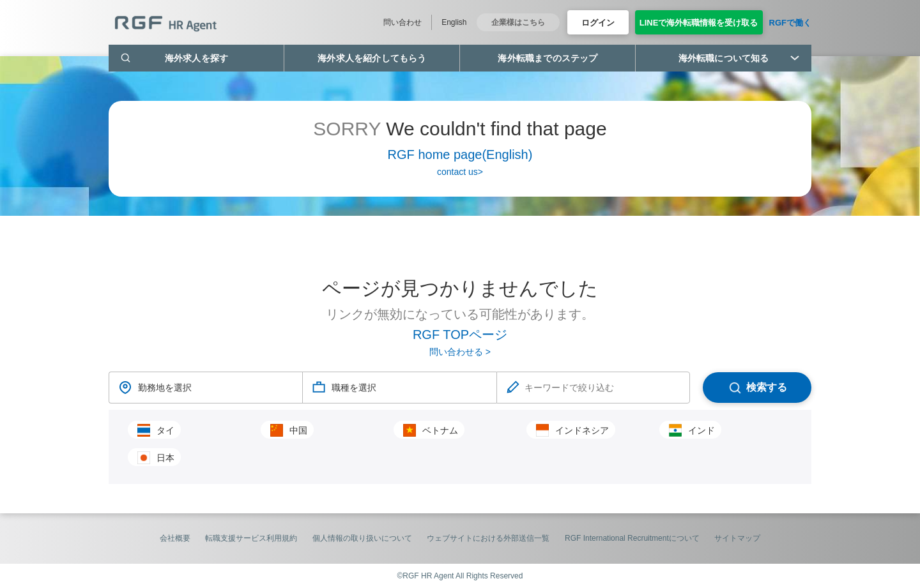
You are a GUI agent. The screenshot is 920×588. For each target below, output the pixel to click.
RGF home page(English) (460, 155)
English (454, 22)
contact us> (460, 172)
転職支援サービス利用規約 (251, 538)
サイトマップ (737, 538)
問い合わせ (402, 22)
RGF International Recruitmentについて (632, 538)
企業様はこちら (518, 22)
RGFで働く (790, 23)
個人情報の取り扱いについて (362, 538)
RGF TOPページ (460, 335)
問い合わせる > (460, 352)
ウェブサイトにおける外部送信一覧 (488, 538)
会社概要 (175, 538)
